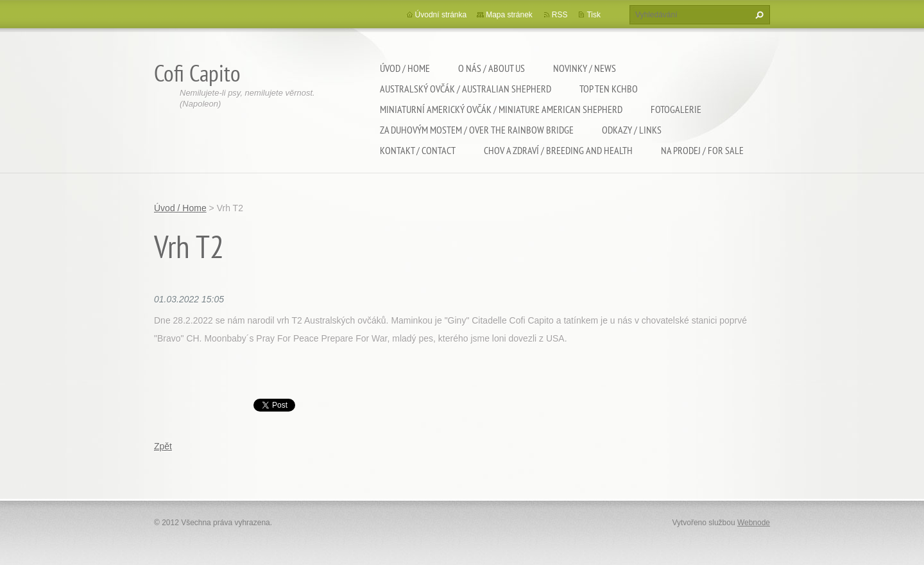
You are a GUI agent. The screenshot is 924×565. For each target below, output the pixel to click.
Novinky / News (585, 68)
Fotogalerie (676, 109)
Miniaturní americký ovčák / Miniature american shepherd (501, 109)
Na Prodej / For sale (702, 150)
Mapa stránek (509, 15)
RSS (560, 15)
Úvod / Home (405, 68)
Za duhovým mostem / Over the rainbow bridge (477, 130)
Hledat (758, 15)
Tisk (594, 15)
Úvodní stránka (441, 15)
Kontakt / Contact (418, 150)
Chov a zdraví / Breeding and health (558, 150)
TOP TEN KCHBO (609, 89)
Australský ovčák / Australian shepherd (466, 89)
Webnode (754, 523)
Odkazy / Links (632, 130)
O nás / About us (492, 68)
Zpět (163, 446)
